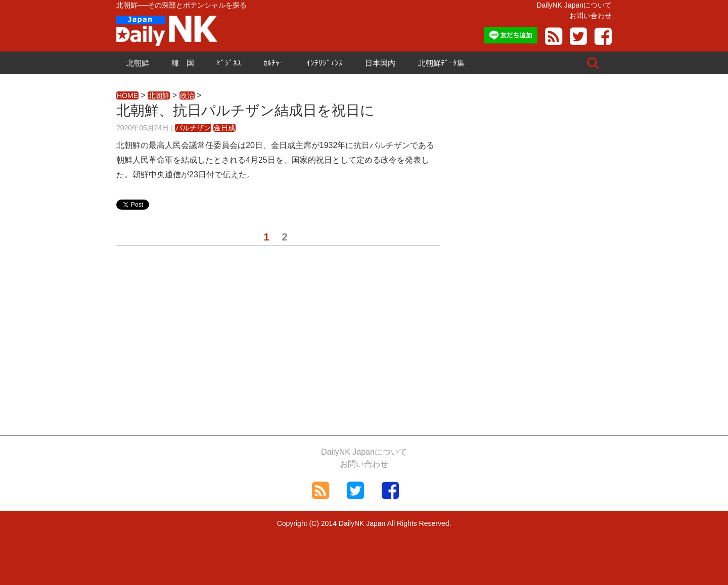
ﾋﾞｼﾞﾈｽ (229, 63)
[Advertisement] (278, 344)
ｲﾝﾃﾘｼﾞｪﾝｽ (325, 63)
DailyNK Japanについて (574, 5)
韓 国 (183, 63)
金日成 (224, 128)
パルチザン (193, 128)
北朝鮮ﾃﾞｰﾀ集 (441, 63)
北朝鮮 (138, 63)
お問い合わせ (590, 16)
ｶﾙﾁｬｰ (274, 63)
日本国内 (380, 63)
